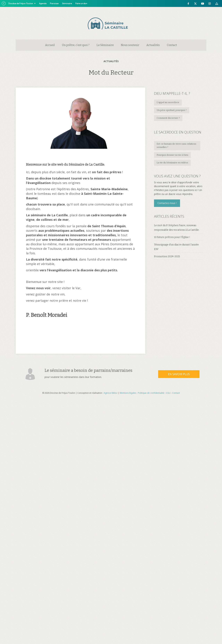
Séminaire (67, 3)
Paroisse (54, 3)
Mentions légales (128, 393)
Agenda (43, 3)
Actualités (153, 45)
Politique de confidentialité (151, 393)
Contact (172, 45)
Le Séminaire (105, 45)
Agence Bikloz (111, 393)
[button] (167, 203)
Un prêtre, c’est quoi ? (76, 45)
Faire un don (81, 3)
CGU (168, 393)
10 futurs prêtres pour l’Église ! (172, 237)
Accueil (50, 45)
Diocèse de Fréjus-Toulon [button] (21, 3)
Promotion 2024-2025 (167, 256)
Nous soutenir (130, 45)
